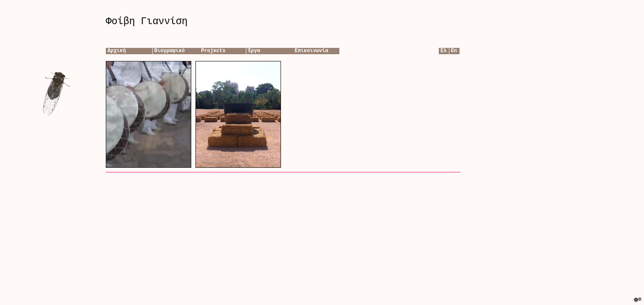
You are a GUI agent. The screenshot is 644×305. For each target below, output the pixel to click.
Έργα (254, 51)
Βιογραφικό (170, 51)
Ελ (443, 51)
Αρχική (117, 51)
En (454, 51)
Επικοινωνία (311, 51)
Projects (213, 51)
